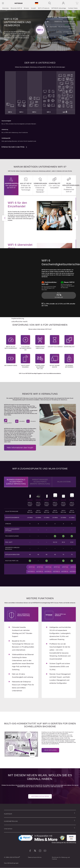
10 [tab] (54, 243)
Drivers (27, 8)
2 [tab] (29, 243)
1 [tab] (26, 243)
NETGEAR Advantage (59, 8)
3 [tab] (32, 243)
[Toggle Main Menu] (3, 3)
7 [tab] (45, 243)
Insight (34, 8)
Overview (6, 8)
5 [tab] (38, 243)
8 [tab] (48, 243)
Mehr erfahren (50, 753)
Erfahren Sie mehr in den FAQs (13, 150)
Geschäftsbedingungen (11, 863)
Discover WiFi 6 (16, 8)
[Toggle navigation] (50, 3)
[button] (39, 814)
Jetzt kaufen (33, 567)
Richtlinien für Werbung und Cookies (61, 858)
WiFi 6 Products (44, 8)
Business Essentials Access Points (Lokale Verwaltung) (16, 485)
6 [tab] (42, 243)
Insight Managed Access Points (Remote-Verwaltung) (40, 485)
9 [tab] (51, 243)
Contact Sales (73, 8)
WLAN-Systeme (64, 485)
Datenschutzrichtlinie (35, 857)
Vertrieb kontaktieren (40, 799)
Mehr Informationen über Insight (20, 451)
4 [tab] (35, 243)
